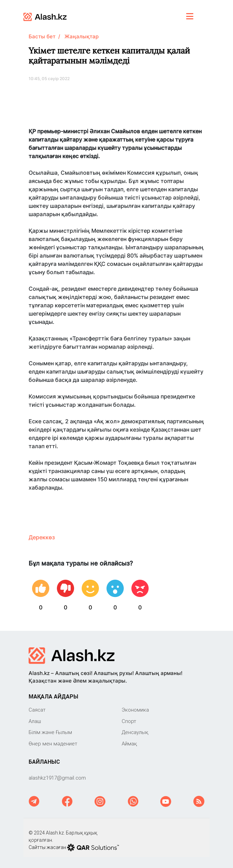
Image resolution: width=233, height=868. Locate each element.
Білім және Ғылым (50, 732)
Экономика (135, 710)
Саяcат (37, 710)
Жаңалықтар (82, 36)
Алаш (35, 721)
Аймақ (129, 744)
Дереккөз (42, 537)
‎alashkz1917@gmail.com (57, 778)
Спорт (129, 721)
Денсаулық (135, 732)
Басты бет (42, 36)
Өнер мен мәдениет (53, 744)
